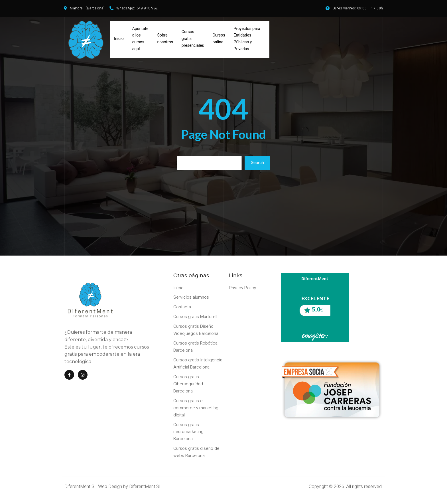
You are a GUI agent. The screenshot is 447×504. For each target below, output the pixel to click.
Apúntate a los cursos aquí (140, 40)
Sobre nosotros (165, 40)
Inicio (119, 40)
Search (257, 164)
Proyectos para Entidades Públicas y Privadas (247, 40)
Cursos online (219, 40)
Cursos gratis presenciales (193, 40)
